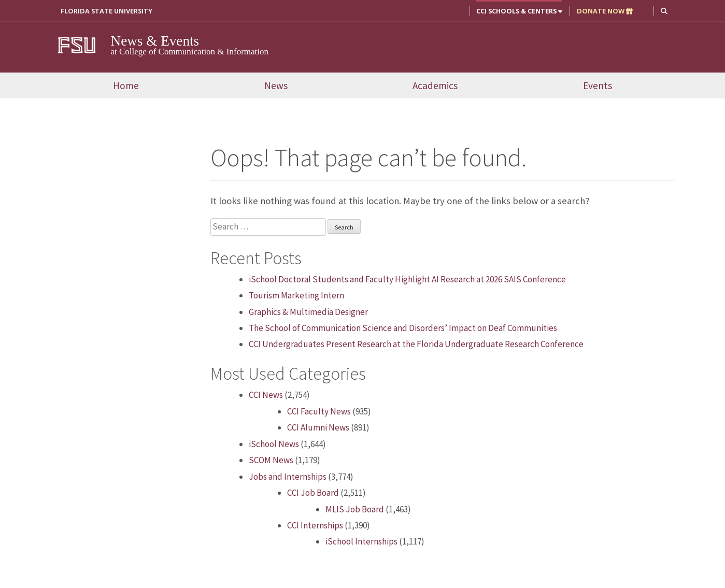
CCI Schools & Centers (519, 11)
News (276, 85)
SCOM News (271, 460)
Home (126, 85)
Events (598, 85)
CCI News (266, 395)
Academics (435, 85)
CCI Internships (315, 525)
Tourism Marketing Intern (296, 295)
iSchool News (274, 444)
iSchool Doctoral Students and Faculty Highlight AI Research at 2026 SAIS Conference (407, 279)
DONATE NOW (605, 11)
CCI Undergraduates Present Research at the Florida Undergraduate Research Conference (416, 344)
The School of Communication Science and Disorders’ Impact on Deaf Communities (403, 328)
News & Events (155, 41)
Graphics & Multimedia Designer (308, 312)
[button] (664, 11)
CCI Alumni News (318, 427)
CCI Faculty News (319, 411)
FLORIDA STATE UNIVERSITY (106, 11)
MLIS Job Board (355, 509)
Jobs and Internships (288, 477)
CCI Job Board (313, 493)
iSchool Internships (361, 541)
